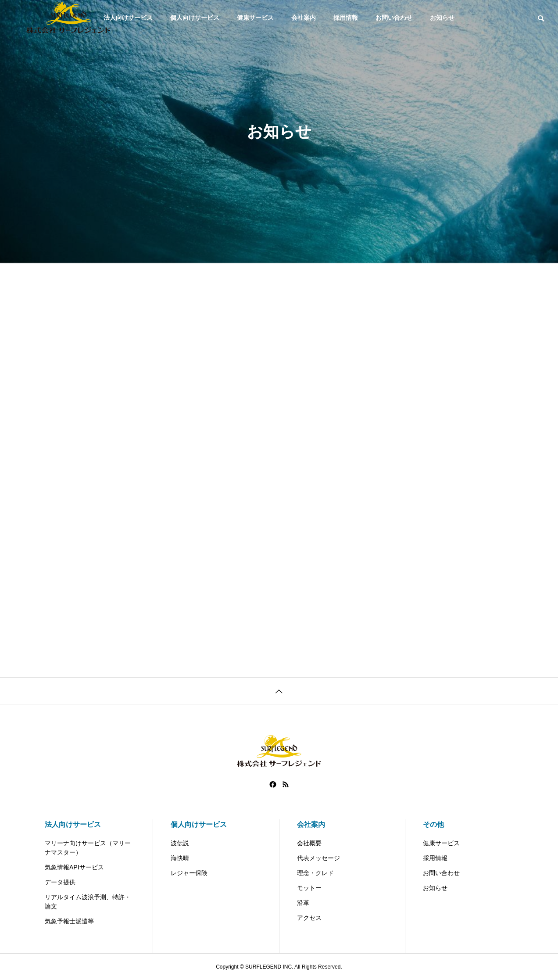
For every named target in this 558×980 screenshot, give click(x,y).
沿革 (303, 903)
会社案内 (304, 18)
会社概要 (309, 843)
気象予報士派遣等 (69, 921)
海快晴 (180, 858)
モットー (309, 888)
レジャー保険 (189, 873)
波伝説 (180, 843)
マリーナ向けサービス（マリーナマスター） (88, 848)
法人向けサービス (73, 824)
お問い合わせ (394, 18)
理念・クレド (315, 873)
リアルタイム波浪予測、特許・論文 (88, 902)
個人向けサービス (195, 18)
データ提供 (60, 882)
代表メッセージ (318, 858)
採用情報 (346, 18)
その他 (433, 824)
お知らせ (442, 18)
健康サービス (255, 18)
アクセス (309, 918)
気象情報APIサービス (74, 867)
